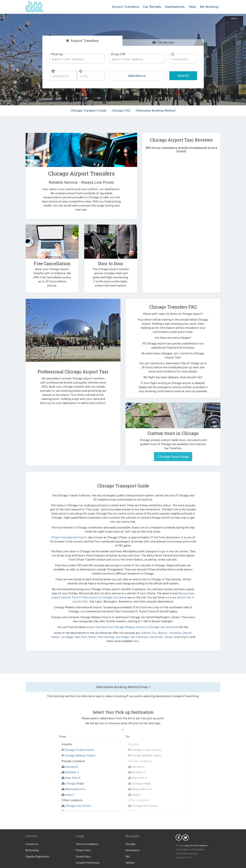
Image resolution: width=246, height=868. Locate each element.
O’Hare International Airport (70, 529)
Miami (79, 629)
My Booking (32, 842)
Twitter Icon (186, 829)
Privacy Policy (83, 842)
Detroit (176, 625)
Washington (166, 629)
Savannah (141, 629)
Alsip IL (68, 787)
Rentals (166, 42)
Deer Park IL (71, 770)
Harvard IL (70, 759)
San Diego (108, 629)
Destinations (177, 7)
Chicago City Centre (76, 798)
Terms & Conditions (86, 836)
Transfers (85, 41)
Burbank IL (70, 764)
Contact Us (32, 836)
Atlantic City (140, 625)
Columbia (165, 625)
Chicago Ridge (72, 775)
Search (183, 76)
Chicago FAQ (121, 111)
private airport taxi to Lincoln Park (160, 589)
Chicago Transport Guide (90, 111)
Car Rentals (155, 7)
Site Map (130, 836)
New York (68, 629)
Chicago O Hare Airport (77, 742)
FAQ (128, 849)
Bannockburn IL (73, 781)
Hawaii (185, 625)
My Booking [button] (210, 7)
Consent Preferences (87, 855)
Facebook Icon (179, 829)
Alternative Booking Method (154, 111)
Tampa (153, 629)
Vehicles (130, 855)
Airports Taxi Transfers (194, 837)
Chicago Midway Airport (77, 747)
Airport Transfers (131, 7)
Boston (153, 625)
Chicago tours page (173, 453)
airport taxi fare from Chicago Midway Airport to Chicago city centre (130, 619)
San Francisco (125, 629)
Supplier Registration (37, 849)
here (128, 633)
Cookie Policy (83, 849)
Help (194, 7)
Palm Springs (92, 629)
